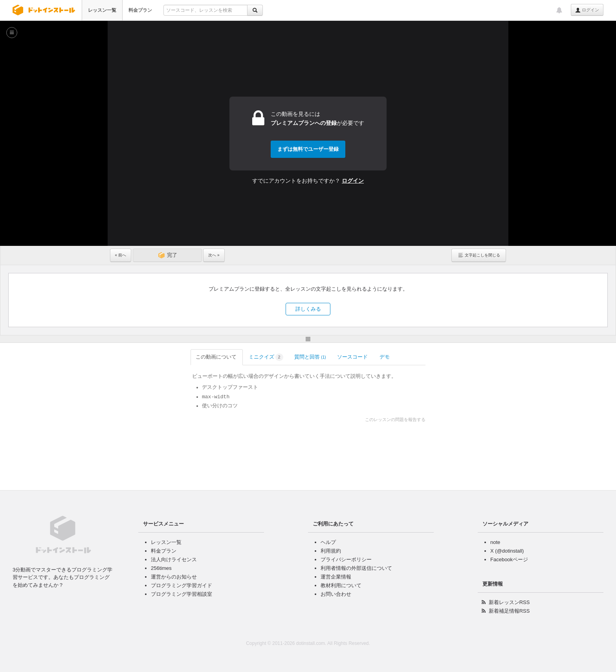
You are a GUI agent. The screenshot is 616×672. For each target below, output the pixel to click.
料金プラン (140, 10)
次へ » (214, 255)
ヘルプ (328, 542)
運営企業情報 (336, 577)
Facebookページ (509, 559)
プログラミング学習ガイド (181, 585)
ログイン (587, 10)
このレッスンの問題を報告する (476, 419)
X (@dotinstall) (507, 551)
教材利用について (341, 585)
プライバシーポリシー (346, 559)
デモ (305, 357)
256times (161, 568)
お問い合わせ (336, 594)
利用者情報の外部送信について (356, 568)
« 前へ (121, 255)
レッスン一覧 (102, 10)
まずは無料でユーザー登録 (308, 149)
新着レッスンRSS (509, 602)
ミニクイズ (185, 357)
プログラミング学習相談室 (181, 594)
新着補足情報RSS (509, 611)
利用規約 (331, 551)
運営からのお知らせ (174, 577)
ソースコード (272, 357)
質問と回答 (230, 357)
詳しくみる (308, 309)
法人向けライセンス (174, 559)
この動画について (137, 357)
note (495, 542)
